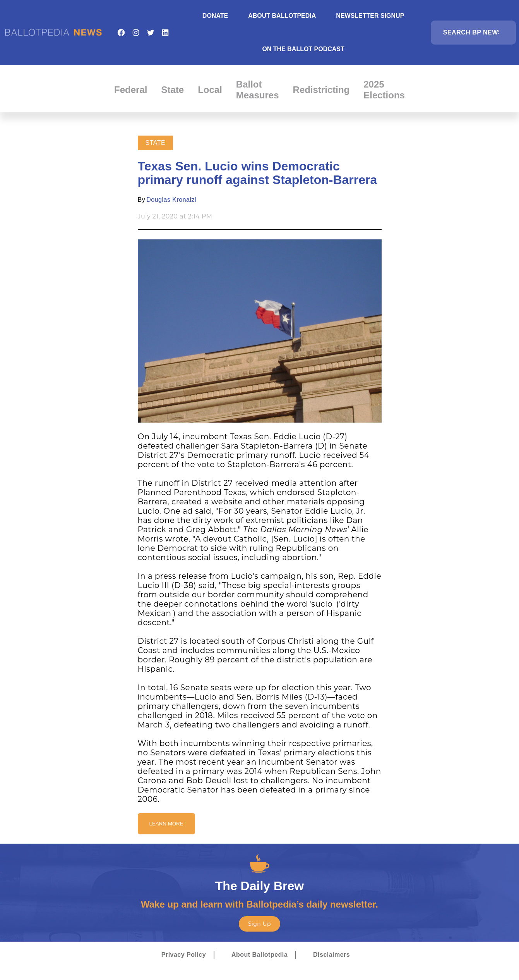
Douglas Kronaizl (171, 200)
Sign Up (259, 924)
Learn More (166, 824)
